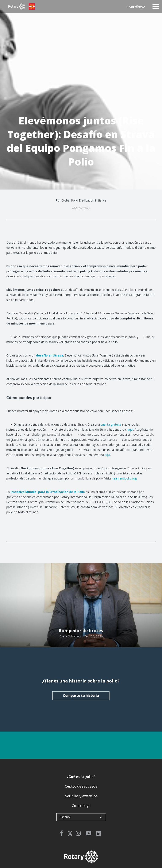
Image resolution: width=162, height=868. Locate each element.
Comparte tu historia (81, 696)
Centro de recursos (81, 786)
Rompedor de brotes (81, 631)
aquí (130, 429)
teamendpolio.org (125, 478)
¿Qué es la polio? (81, 777)
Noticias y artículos (81, 796)
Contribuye (136, 7)
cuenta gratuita (111, 424)
